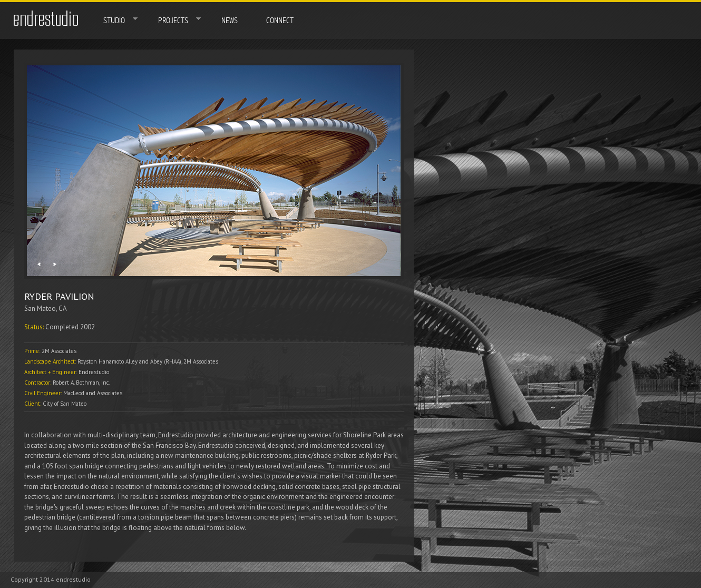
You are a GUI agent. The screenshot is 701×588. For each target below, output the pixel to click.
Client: (33, 404)
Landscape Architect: (51, 361)
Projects (172, 20)
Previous (39, 264)
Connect (280, 21)
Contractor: (38, 383)
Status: (35, 327)
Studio (113, 20)
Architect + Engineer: (51, 372)
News (230, 21)
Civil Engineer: (44, 393)
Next (55, 264)
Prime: (33, 351)
